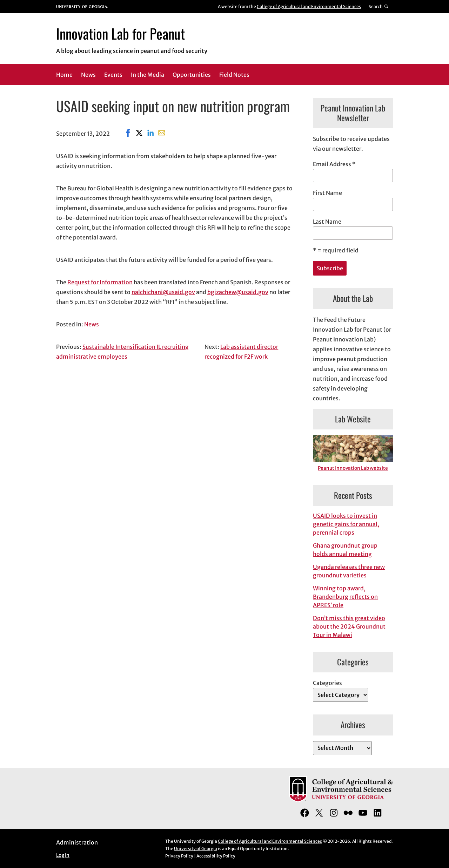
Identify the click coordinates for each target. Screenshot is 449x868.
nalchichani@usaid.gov (163, 292)
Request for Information (100, 282)
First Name (327, 193)
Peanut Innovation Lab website (353, 468)
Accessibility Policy (216, 856)
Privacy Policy (179, 856)
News (92, 324)
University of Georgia (196, 849)
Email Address (334, 164)
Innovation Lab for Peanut (120, 33)
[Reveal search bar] (379, 7)
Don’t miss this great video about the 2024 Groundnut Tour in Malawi (349, 626)
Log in (63, 855)
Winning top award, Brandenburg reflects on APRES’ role (345, 597)
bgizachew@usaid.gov (238, 292)
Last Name (327, 222)
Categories (327, 683)
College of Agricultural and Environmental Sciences (309, 6)
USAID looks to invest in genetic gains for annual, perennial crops (346, 524)
